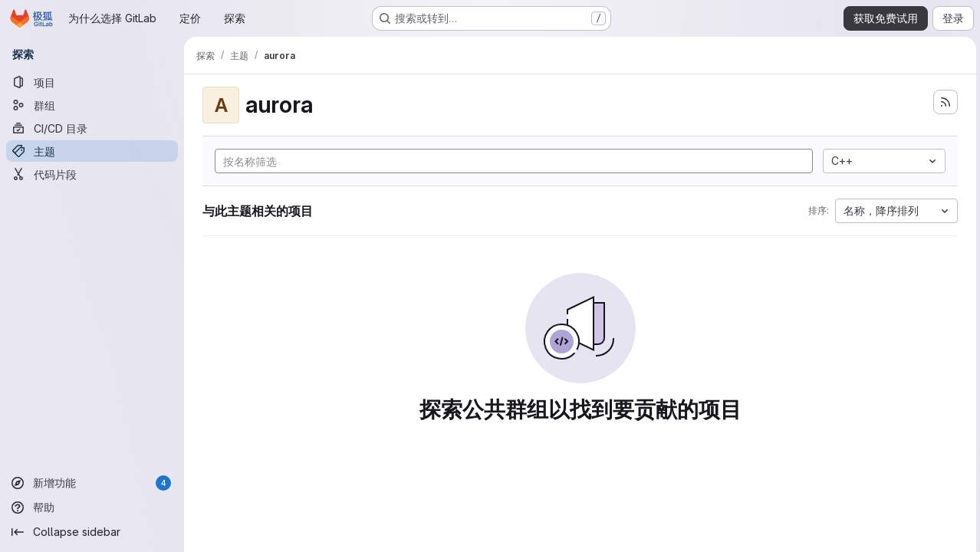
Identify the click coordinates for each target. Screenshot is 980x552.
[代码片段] (92, 174)
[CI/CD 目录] (92, 128)
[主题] (92, 151)
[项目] (92, 82)
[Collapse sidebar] (92, 532)
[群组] (92, 105)
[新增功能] (92, 483)
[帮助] (92, 508)
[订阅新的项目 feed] (943, 102)
